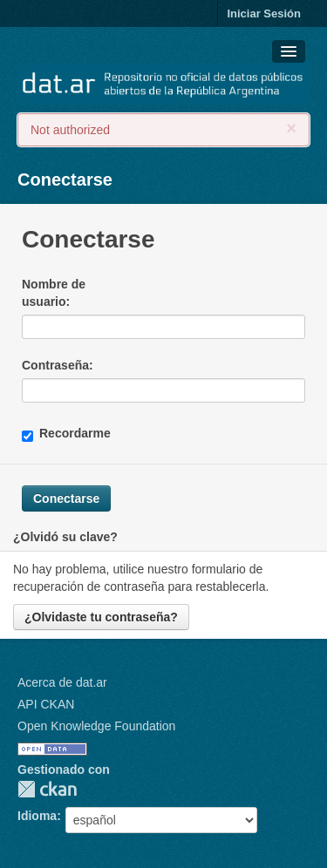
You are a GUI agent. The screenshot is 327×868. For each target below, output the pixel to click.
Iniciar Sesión (264, 14)
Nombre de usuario (54, 293)
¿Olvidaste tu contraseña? (101, 617)
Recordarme (66, 434)
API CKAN (46, 704)
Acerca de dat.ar (62, 682)
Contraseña (55, 365)
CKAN (47, 789)
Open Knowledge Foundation (96, 726)
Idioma (37, 816)
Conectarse (65, 180)
